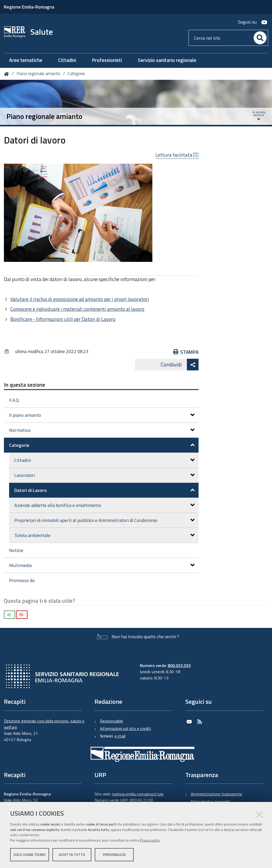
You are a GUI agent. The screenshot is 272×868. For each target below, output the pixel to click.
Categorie (76, 74)
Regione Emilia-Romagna (29, 7)
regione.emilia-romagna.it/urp (138, 794)
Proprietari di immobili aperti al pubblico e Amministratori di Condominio (104, 520)
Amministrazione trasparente (216, 794)
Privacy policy (150, 840)
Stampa (186, 352)
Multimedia (102, 565)
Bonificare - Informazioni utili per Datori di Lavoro (63, 319)
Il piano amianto (102, 415)
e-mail (120, 736)
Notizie (16, 550)
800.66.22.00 (141, 800)
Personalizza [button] (114, 855)
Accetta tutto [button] (72, 855)
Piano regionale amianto (38, 74)
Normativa (102, 430)
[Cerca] (260, 38)
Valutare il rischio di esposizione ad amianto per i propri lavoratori (80, 299)
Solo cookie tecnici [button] (30, 855)
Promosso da (22, 580)
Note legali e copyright (211, 801)
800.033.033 (179, 665)
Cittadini (104, 460)
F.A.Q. (14, 400)
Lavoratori (104, 475)
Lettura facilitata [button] (177, 155)
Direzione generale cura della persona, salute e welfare (44, 724)
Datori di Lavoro (104, 490)
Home (7, 74)
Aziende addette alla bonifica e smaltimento (104, 505)
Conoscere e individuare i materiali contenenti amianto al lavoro (77, 309)
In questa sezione (25, 385)
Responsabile (111, 721)
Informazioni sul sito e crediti (125, 728)
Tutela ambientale (104, 535)
